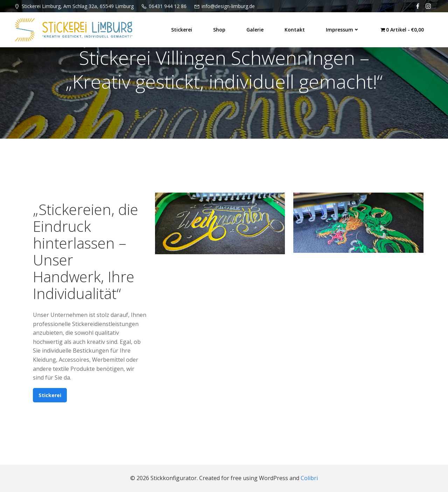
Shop (219, 30)
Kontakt (295, 30)
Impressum (343, 30)
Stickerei (182, 30)
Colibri (309, 478)
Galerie (255, 30)
